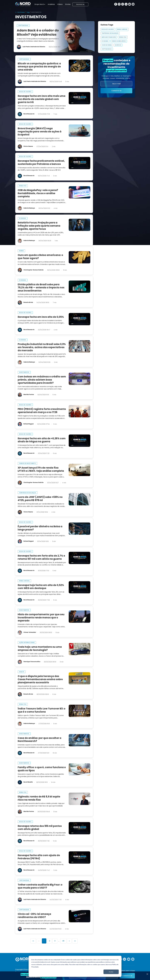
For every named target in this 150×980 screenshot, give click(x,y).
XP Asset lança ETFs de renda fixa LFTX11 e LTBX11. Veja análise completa (41, 469)
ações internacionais (27, 642)
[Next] (69, 941)
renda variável (24, 581)
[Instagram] (119, 4)
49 (63, 941)
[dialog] (75, 966)
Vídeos (60, 4)
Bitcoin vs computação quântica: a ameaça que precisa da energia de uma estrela (39, 67)
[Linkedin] (126, 4)
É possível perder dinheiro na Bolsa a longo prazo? (40, 528)
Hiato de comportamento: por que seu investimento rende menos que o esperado (41, 618)
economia (23, 218)
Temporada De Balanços (110, 33)
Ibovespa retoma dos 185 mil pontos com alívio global (40, 828)
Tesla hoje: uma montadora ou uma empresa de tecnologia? (40, 648)
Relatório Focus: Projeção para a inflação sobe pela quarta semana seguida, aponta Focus (39, 226)
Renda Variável (122, 29)
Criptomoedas (107, 49)
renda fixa (23, 186)
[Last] (75, 941)
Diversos (118, 45)
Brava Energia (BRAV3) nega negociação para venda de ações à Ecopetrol (40, 132)
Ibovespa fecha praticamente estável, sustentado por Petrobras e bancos (41, 162)
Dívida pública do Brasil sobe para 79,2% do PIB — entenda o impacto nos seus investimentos (41, 288)
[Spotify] (133, 4)
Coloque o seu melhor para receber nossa (116, 77)
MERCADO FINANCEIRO (109, 37)
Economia (105, 41)
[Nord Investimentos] (23, 4)
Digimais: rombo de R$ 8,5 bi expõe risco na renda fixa (39, 798)
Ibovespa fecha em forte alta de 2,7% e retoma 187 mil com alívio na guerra (41, 557)
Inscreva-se (80, 4)
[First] (33, 941)
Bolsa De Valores (108, 29)
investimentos (24, 372)
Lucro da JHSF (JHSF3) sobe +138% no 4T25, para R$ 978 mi (40, 499)
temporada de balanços (28, 493)
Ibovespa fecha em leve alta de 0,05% (41, 317)
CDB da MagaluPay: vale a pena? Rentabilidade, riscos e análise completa (38, 193)
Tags (28, 12)
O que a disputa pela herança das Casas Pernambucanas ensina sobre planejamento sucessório (40, 679)
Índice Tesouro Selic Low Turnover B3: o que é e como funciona (42, 710)
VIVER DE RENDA (107, 45)
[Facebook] (116, 4)
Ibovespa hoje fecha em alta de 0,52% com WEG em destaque (41, 587)
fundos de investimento (27, 463)
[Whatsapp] (123, 4)
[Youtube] (130, 4)
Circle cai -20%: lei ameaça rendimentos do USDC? (34, 916)
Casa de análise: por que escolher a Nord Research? (40, 740)
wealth (22, 672)
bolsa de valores (25, 92)
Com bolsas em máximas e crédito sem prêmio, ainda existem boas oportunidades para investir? (42, 380)
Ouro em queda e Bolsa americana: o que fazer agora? (40, 257)
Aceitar (111, 972)
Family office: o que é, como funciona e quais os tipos (42, 769)
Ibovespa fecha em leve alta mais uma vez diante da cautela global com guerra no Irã (42, 99)
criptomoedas (23, 25)
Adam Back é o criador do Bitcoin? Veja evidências (38, 32)
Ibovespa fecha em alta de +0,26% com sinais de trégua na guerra (42, 440)
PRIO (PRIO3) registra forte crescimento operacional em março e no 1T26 (42, 411)
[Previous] (39, 941)
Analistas (51, 4)
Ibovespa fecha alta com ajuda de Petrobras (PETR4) (39, 857)
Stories (68, 4)
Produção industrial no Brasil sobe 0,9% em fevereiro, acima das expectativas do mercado (42, 347)
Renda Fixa (123, 37)
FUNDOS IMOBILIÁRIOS (119, 41)
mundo (21, 251)
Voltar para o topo (128, 971)
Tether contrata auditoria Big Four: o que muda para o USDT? (40, 886)
